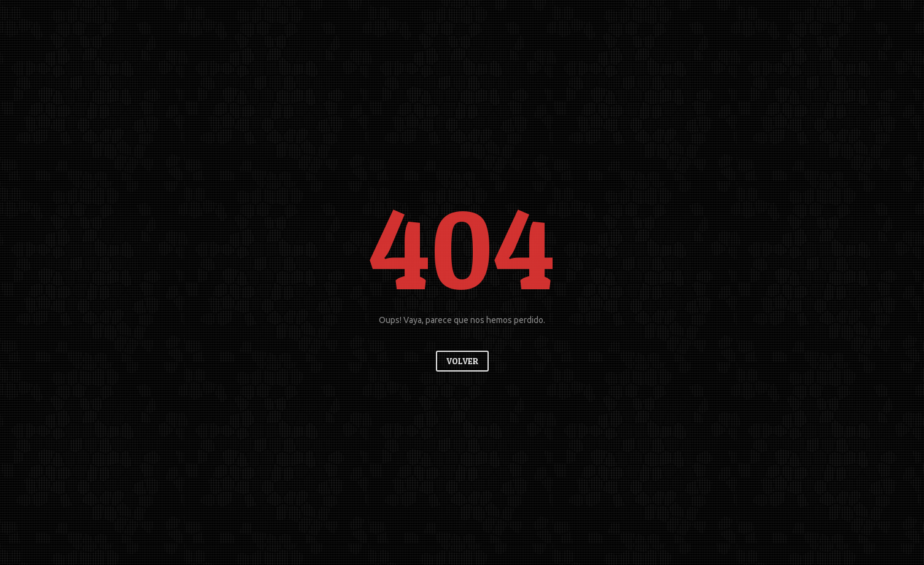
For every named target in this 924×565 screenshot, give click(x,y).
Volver (462, 361)
